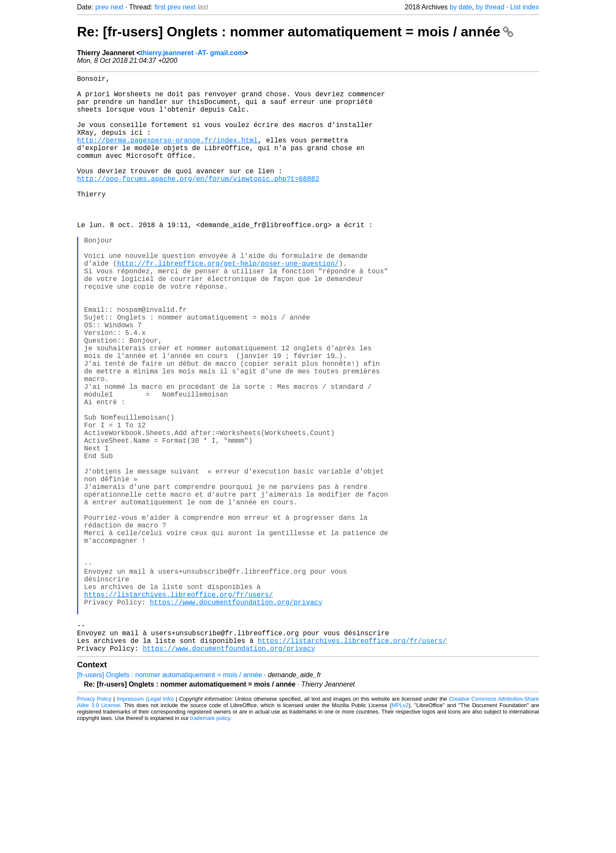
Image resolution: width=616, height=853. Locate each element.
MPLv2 (400, 834)
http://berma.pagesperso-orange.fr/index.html (167, 155)
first (160, 7)
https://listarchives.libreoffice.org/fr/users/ (179, 711)
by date (461, 7)
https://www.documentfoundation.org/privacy (236, 720)
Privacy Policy (94, 827)
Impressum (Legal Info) (145, 827)
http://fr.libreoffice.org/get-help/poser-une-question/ (228, 306)
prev (102, 7)
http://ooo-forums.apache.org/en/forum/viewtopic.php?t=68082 (198, 202)
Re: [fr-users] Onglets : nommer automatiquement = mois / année (295, 32)
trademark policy (210, 846)
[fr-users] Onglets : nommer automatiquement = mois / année (170, 803)
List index (524, 7)
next (117, 7)
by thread (490, 7)
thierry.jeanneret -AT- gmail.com (192, 53)
